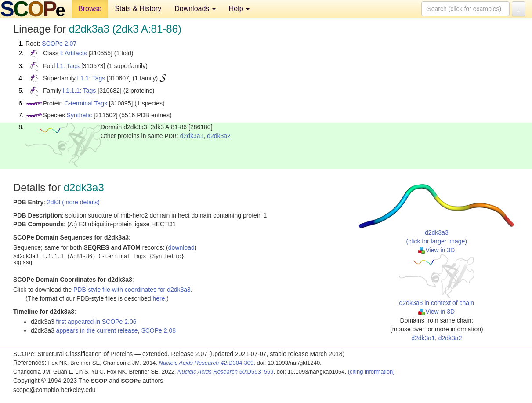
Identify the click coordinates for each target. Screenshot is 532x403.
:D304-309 (206, 363)
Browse (90, 9)
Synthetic (80, 115)
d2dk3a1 (192, 136)
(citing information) (371, 372)
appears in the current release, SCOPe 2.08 (116, 330)
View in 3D (436, 250)
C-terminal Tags (86, 103)
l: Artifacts (74, 53)
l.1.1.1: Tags (79, 91)
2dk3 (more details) (73, 202)
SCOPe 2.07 (59, 44)
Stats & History (138, 9)
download (181, 247)
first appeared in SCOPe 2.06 (96, 322)
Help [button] (239, 9)
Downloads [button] (195, 9)
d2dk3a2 (219, 136)
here (159, 298)
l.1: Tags (68, 66)
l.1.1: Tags (91, 78)
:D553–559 (226, 372)
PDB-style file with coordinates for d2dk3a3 (132, 290)
